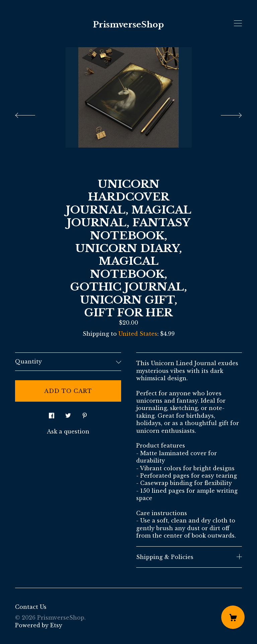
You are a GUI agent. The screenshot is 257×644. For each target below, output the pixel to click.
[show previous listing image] (32, 113)
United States (138, 334)
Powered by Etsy (39, 625)
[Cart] (233, 617)
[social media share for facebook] (52, 414)
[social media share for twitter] (68, 414)
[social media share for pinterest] (85, 414)
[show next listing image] (225, 113)
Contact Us (31, 607)
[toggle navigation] (238, 23)
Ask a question (68, 431)
